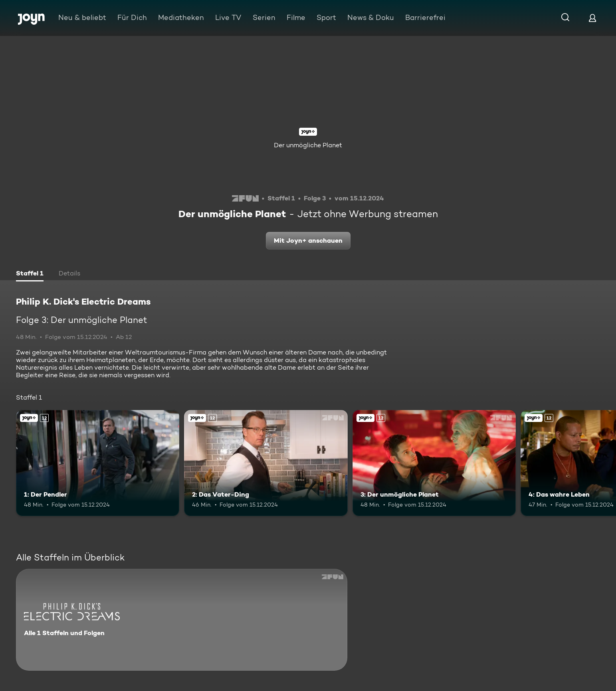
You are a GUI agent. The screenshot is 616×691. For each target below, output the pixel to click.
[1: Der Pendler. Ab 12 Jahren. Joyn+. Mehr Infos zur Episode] (98, 463)
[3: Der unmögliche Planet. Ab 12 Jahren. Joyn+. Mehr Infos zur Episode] (434, 463)
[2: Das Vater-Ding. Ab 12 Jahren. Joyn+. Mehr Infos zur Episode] (266, 463)
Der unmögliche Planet (308, 145)
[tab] (30, 274)
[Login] (592, 18)
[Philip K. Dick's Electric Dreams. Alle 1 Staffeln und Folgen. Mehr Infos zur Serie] (182, 620)
